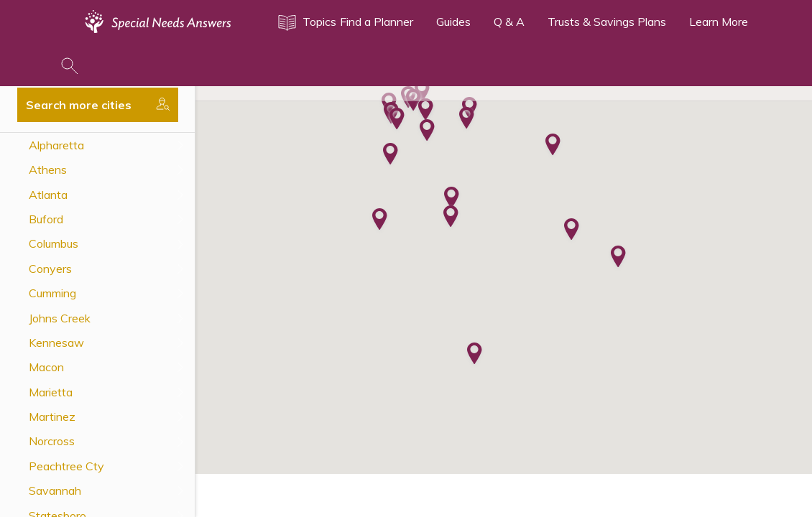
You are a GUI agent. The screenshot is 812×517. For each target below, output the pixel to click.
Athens (48, 169)
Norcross (52, 441)
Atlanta (48, 195)
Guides (453, 22)
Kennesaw (56, 343)
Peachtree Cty (66, 466)
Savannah (55, 490)
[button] (397, 120)
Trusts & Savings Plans (607, 22)
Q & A (509, 22)
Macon (46, 367)
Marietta (51, 392)
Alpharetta (56, 145)
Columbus (54, 243)
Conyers (50, 269)
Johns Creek (60, 318)
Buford (46, 219)
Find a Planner (377, 22)
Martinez (52, 416)
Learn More (719, 22)
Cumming (52, 293)
